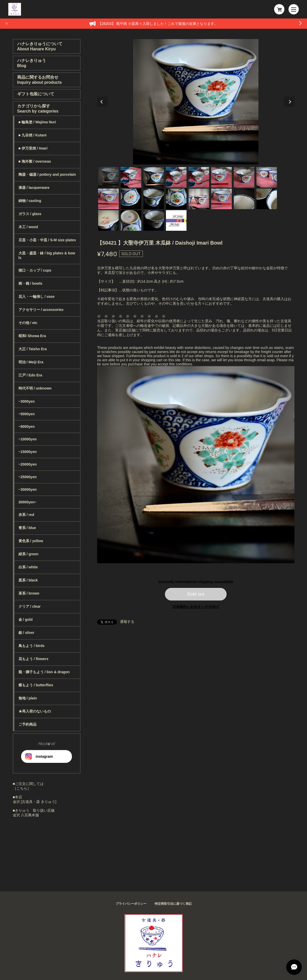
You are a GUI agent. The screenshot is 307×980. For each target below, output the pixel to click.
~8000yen (27, 427)
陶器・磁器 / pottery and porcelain (47, 174)
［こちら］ (22, 788)
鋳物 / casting (30, 201)
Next (289, 102)
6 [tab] (221, 177)
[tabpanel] (196, 102)
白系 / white (28, 567)
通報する (127, 622)
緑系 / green (29, 554)
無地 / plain (28, 698)
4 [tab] (176, 177)
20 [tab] (176, 220)
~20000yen (28, 464)
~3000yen (27, 401)
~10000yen (28, 439)
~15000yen (28, 452)
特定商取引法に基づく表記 (173, 904)
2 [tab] (131, 177)
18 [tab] (131, 220)
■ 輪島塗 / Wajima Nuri (37, 122)
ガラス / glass (30, 214)
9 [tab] (108, 199)
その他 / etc (28, 323)
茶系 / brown (29, 593)
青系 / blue (27, 528)
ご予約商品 (27, 724)
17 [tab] (108, 220)
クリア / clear (30, 606)
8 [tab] (267, 177)
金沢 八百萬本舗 (26, 815)
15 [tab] (244, 199)
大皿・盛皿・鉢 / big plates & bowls (47, 255)
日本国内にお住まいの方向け (196, 607)
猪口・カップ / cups (35, 270)
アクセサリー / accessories (41, 310)
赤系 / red (26, 515)
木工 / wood (28, 227)
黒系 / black (28, 580)
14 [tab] (221, 199)
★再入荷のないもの (35, 711)
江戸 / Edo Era (30, 375)
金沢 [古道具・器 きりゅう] (35, 802)
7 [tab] (244, 177)
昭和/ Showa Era (32, 336)
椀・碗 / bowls (30, 283)
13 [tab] (199, 199)
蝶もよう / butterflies (36, 685)
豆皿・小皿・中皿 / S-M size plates (47, 240)
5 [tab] (199, 177)
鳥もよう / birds (32, 646)
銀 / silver (26, 633)
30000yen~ (28, 502)
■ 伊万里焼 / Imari (33, 148)
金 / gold (26, 620)
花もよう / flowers (34, 659)
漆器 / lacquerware (34, 188)
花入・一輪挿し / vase (37, 297)
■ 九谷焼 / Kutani (33, 135)
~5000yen (27, 414)
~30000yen (28, 489)
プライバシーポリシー (131, 904)
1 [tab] (108, 177)
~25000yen (28, 477)
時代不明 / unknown (35, 388)
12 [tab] (176, 199)
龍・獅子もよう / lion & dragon (44, 672)
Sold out (196, 594)
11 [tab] (154, 199)
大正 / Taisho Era (33, 349)
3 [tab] (154, 177)
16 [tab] (267, 199)
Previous (102, 102)
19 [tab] (154, 220)
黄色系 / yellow (31, 541)
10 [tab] (131, 199)
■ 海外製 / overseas (35, 161)
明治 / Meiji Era (31, 362)
